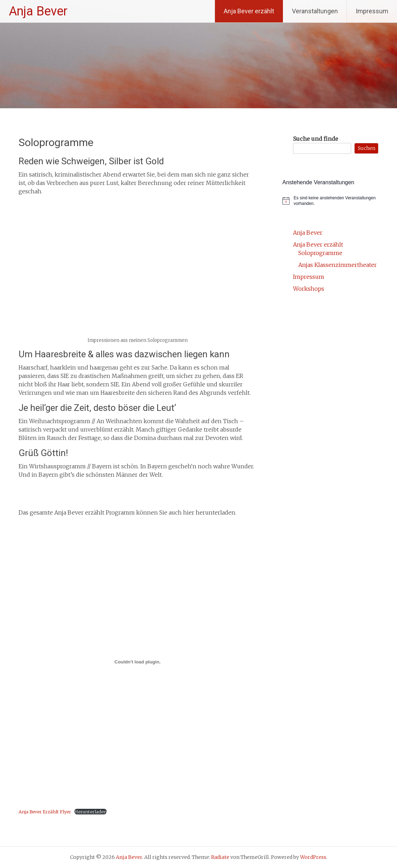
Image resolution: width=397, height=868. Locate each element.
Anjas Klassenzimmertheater (337, 265)
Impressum (372, 11)
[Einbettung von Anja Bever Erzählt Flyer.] (138, 662)
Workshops (309, 289)
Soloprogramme (320, 253)
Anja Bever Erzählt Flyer (45, 812)
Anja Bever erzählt (249, 11)
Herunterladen (90, 812)
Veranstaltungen (315, 11)
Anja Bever (38, 11)
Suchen (367, 148)
